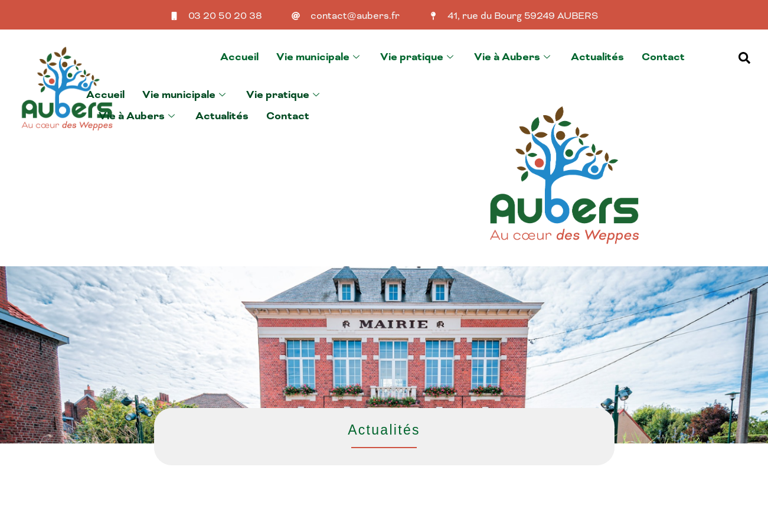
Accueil (239, 57)
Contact (663, 57)
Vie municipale (319, 57)
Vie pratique (418, 57)
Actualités (597, 57)
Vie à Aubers (514, 57)
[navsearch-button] (744, 57)
